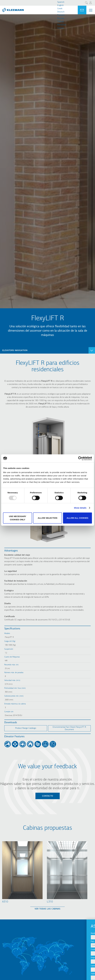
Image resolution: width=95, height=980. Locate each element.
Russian (61, 18)
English (60, 5)
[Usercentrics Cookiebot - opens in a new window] (80, 458)
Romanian (62, 25)
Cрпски (60, 28)
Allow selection (47, 518)
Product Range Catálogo (26, 728)
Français (61, 15)
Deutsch (61, 12)
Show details (80, 508)
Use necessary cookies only (18, 518)
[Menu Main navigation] (91, 10)
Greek (60, 9)
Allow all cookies (77, 518)
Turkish (61, 22)
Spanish (61, 2)
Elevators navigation (15, 350)
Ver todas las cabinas (47, 909)
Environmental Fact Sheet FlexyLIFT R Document (69, 728)
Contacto (48, 796)
